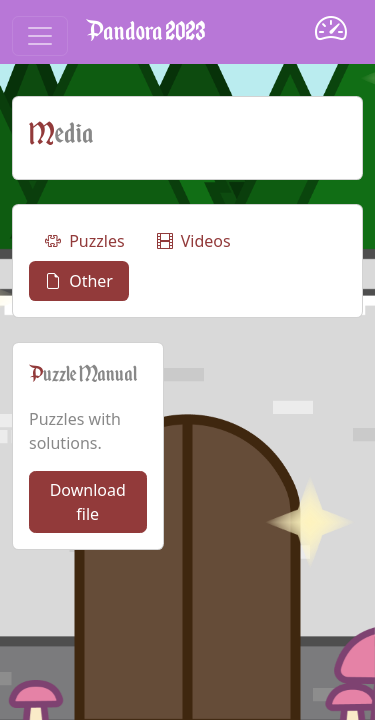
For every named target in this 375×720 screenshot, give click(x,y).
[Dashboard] (331, 31)
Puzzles (85, 241)
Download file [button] (88, 502)
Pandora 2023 (146, 31)
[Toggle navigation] (40, 36)
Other (79, 281)
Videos (194, 241)
